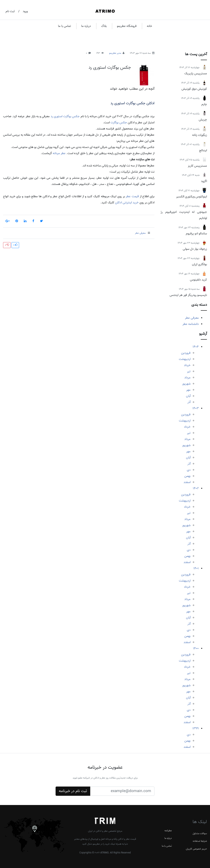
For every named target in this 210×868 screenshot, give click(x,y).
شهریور (186, 384)
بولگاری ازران (199, 264)
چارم (204, 104)
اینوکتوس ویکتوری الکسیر (192, 197)
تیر (189, 371)
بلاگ (104, 26)
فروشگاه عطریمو (127, 26)
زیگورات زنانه (200, 135)
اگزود (204, 181)
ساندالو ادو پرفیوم (196, 234)
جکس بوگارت (119, 123)
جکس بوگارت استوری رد (110, 68)
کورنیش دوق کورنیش (194, 89)
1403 (196, 408)
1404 (196, 347)
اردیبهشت (185, 359)
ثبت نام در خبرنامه (73, 791)
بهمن (187, 476)
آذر (189, 402)
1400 (196, 648)
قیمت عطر (132, 196)
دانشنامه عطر (191, 324)
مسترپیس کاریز (197, 166)
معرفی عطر (192, 318)
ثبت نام (10, 11)
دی (189, 470)
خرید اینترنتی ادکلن (126, 203)
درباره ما (86, 26)
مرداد (187, 378)
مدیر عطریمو (115, 53)
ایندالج (203, 150)
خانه (150, 26)
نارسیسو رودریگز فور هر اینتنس (188, 295)
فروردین (186, 353)
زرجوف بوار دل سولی (195, 249)
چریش (203, 120)
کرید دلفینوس (198, 280)
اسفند (187, 482)
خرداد (187, 365)
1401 (196, 568)
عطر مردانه (59, 153)
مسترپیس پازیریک (196, 73)
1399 (196, 728)
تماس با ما (64, 26)
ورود (25, 11)
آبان (188, 396)
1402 (196, 488)
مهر (188, 390)
